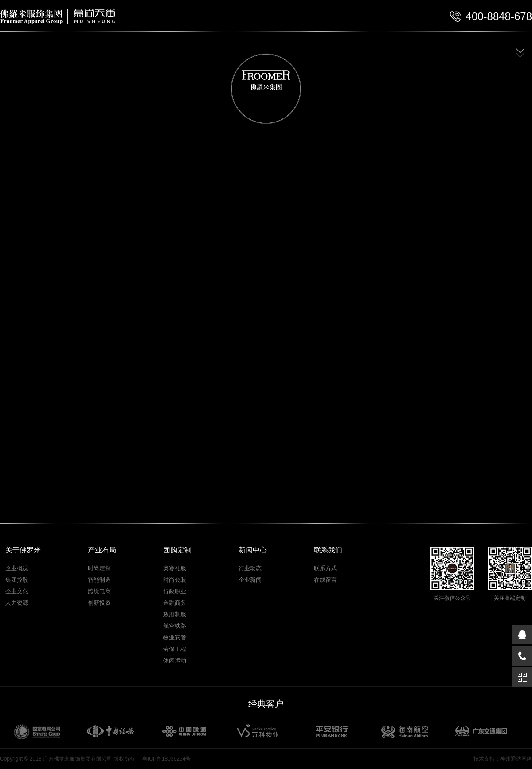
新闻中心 (253, 550)
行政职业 (175, 591)
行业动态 (250, 568)
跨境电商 (99, 591)
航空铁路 (175, 626)
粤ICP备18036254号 (166, 759)
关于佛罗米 (23, 550)
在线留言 (325, 580)
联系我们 (328, 550)
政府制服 (175, 614)
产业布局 (102, 550)
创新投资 (99, 603)
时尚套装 (175, 580)
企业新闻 (250, 580)
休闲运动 (175, 661)
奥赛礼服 (175, 568)
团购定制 (177, 550)
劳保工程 (175, 649)
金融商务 (175, 603)
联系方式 (325, 568)
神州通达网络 (516, 759)
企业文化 (17, 591)
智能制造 (99, 580)
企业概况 (17, 568)
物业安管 (175, 637)
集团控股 (17, 580)
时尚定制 (99, 568)
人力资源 (17, 603)
